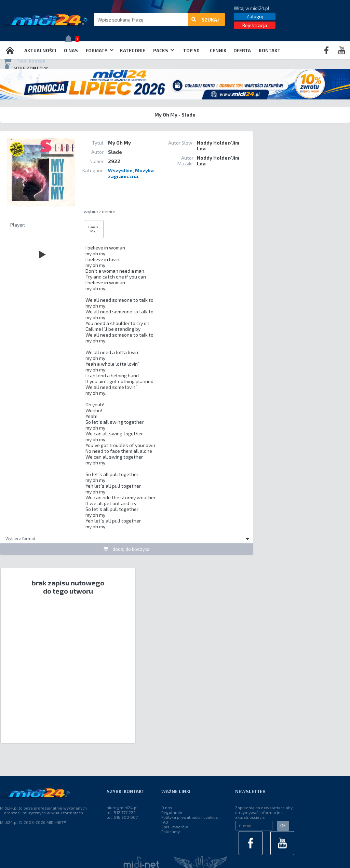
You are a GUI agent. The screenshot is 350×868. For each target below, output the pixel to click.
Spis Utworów (175, 827)
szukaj (205, 20)
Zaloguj (255, 16)
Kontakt (270, 51)
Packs (164, 51)
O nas (71, 51)
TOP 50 (191, 51)
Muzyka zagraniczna (131, 173)
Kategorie (133, 51)
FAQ (165, 822)
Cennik (218, 51)
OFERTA (242, 51)
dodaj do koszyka (127, 549)
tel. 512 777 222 (121, 812)
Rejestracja (255, 25)
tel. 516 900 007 (122, 817)
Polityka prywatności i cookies (190, 817)
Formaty (100, 51)
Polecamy (171, 831)
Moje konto (26, 68)
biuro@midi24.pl (122, 808)
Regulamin (172, 812)
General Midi (94, 229)
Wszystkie (120, 170)
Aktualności (40, 51)
